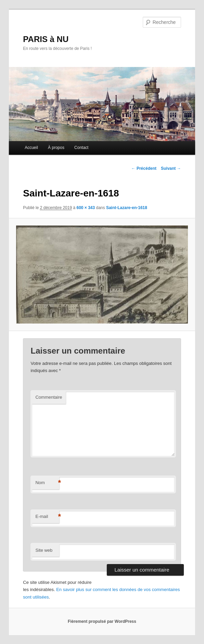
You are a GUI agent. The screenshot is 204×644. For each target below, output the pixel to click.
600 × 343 (86, 208)
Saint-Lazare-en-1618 (127, 208)
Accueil (31, 148)
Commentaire (49, 397)
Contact (81, 148)
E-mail (47, 517)
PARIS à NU (46, 39)
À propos (56, 148)
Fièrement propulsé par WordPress (102, 621)
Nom (47, 483)
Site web (44, 550)
